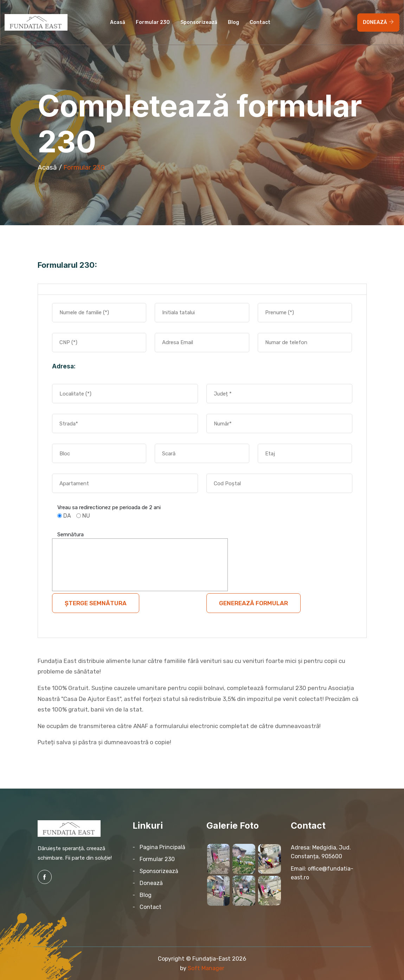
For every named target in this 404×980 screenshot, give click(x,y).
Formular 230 (153, 22)
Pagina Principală (162, 847)
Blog (233, 22)
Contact (150, 907)
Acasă (118, 22)
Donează (151, 883)
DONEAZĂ (378, 22)
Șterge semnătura (96, 603)
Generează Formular (254, 603)
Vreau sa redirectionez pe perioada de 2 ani (109, 507)
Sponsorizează (199, 22)
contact (260, 22)
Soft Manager (206, 968)
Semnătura (70, 535)
